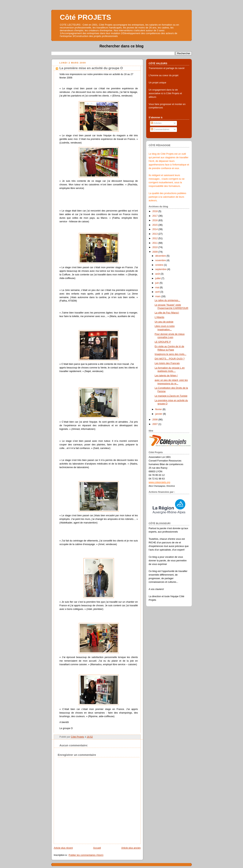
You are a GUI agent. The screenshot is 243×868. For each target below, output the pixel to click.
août (158, 274)
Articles (156, 123)
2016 (155, 220)
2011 (155, 243)
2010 (155, 247)
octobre (160, 265)
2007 (155, 424)
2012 (155, 238)
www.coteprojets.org (159, 482)
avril (158, 292)
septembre (161, 269)
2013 (155, 234)
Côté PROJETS (85, 17)
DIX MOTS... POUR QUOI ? (170, 359)
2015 (155, 225)
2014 (155, 229)
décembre (161, 256)
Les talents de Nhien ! (166, 376)
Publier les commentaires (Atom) (86, 855)
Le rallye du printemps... (168, 300)
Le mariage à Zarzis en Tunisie (171, 396)
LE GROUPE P (163, 342)
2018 (155, 211)
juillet (158, 278)
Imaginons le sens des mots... (171, 354)
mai (158, 288)
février (159, 409)
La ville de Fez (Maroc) (167, 313)
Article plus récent (63, 848)
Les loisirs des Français (167, 363)
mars (158, 296)
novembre (161, 260)
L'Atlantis (160, 317)
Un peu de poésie (164, 322)
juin (157, 283)
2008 (155, 420)
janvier (159, 414)
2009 (155, 252)
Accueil (97, 848)
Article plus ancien (131, 848)
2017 (155, 216)
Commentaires (160, 129)
